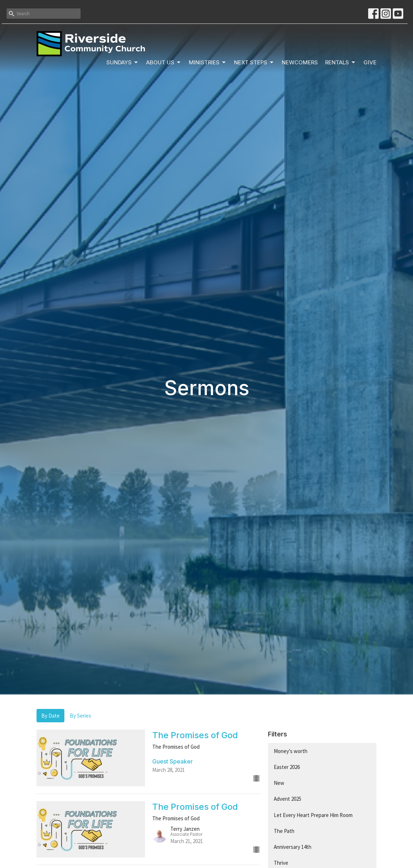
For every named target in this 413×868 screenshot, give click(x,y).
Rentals (341, 63)
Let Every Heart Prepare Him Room (313, 815)
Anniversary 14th (293, 847)
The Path (284, 831)
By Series (80, 716)
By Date (50, 716)
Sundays (123, 63)
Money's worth (291, 751)
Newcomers (300, 62)
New (279, 783)
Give (370, 62)
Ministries (208, 63)
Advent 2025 (288, 799)
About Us (164, 63)
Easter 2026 (287, 767)
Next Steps (254, 63)
